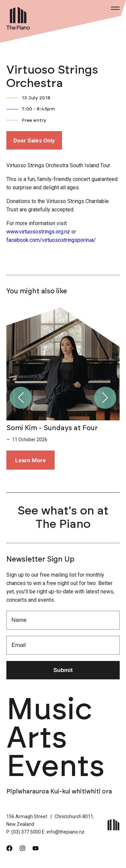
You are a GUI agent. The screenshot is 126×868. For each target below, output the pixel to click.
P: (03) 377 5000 (24, 832)
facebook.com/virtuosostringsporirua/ (51, 240)
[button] (21, 398)
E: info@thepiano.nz (63, 832)
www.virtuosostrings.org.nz (38, 232)
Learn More (30, 460)
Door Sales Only (34, 140)
